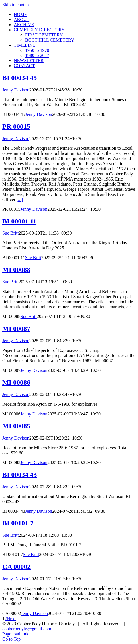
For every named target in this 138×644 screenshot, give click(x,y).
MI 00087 (16, 329)
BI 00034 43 (20, 475)
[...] (20, 199)
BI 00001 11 (19, 221)
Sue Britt (10, 233)
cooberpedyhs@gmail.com (27, 629)
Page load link (15, 634)
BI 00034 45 (20, 78)
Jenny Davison (16, 90)
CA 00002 (16, 567)
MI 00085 (16, 426)
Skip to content (16, 5)
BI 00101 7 (18, 523)
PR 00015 (16, 126)
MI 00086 (16, 382)
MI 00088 (16, 270)
